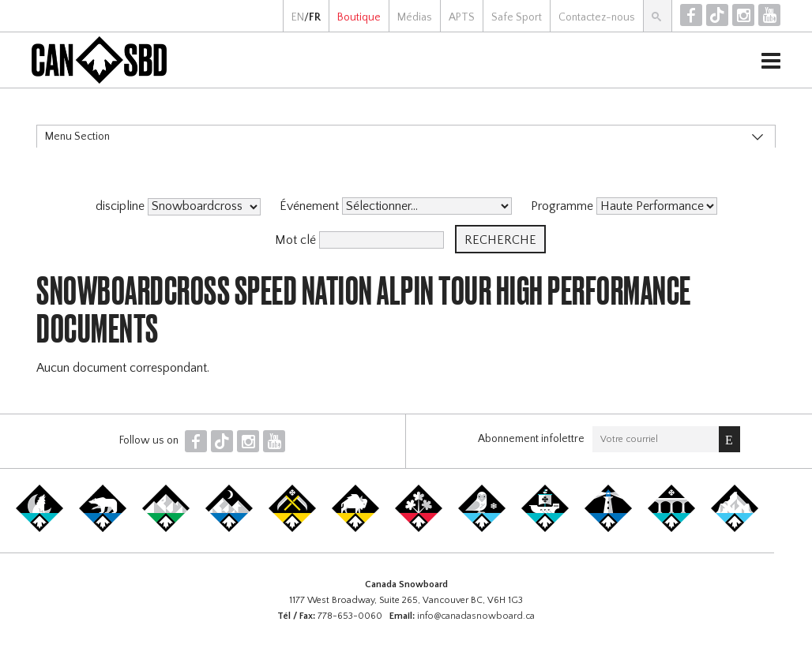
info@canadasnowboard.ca (476, 616)
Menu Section (77, 137)
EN (298, 17)
